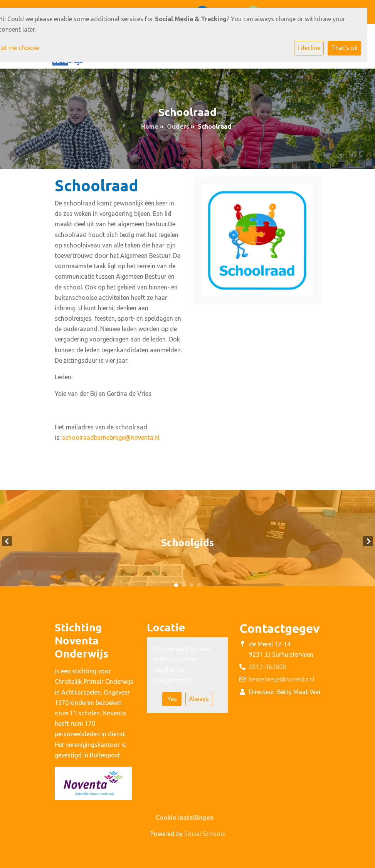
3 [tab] (192, 585)
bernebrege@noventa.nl (282, 679)
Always (199, 699)
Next (368, 541)
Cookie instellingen (185, 818)
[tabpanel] (187, 541)
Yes (172, 699)
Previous (7, 541)
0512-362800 (267, 667)
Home (150, 126)
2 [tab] (184, 585)
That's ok (344, 48)
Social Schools (205, 834)
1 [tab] (176, 585)
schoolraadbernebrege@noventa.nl (111, 437)
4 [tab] (199, 585)
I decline (309, 48)
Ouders (178, 126)
